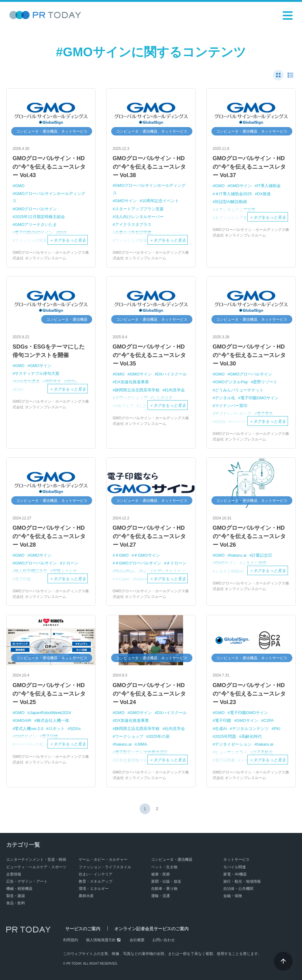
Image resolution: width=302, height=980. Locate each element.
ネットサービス (236, 860)
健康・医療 (161, 874)
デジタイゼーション (233, 744)
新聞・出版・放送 (166, 881)
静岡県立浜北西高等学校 (137, 390)
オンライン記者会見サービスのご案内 (145, 929)
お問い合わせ (164, 940)
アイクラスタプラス (133, 225)
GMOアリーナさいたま (36, 225)
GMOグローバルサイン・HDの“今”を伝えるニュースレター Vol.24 (149, 694)
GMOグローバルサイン (36, 209)
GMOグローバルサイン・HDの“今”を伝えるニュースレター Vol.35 (149, 355)
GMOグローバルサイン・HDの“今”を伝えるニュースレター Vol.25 (49, 694)
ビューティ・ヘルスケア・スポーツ (36, 867)
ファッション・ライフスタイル (105, 867)
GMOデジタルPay (231, 382)
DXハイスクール (172, 374)
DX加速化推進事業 (132, 382)
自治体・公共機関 (238, 889)
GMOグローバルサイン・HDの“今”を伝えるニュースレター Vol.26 (249, 536)
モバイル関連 (235, 867)
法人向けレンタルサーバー (139, 217)
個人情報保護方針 (101, 940)
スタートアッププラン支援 (139, 209)
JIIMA (142, 744)
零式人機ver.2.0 (29, 729)
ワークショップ (129, 736)
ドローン (70, 563)
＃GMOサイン (147, 555)
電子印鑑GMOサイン (260, 398)
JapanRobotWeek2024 (50, 713)
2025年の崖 (159, 736)
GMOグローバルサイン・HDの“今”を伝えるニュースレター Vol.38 (149, 167)
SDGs (75, 729)
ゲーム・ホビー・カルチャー (103, 860)
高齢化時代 (252, 736)
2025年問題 (225, 736)
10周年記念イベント (161, 201)
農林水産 (86, 896)
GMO (20, 186)
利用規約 (71, 940)
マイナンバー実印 (231, 406)
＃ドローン (177, 563)
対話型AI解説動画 (231, 202)
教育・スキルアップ (96, 881)
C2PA (269, 720)
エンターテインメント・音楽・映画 (36, 860)
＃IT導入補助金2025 (233, 194)
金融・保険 (233, 896)
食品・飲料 (16, 903)
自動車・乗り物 (164, 889)
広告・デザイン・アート (27, 881)
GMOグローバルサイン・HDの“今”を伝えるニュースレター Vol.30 (249, 355)
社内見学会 (175, 390)
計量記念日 (262, 555)
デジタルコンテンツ (250, 729)
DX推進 (264, 194)
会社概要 (137, 940)
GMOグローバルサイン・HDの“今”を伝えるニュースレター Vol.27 (149, 536)
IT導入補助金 (269, 186)
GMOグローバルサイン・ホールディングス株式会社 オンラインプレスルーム (51, 255)
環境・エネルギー (94, 889)
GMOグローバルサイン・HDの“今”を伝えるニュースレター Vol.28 (49, 536)
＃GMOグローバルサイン (138, 563)
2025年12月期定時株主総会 (40, 217)
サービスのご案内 (81, 929)
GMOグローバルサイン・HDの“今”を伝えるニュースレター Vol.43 (49, 167)
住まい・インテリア (96, 874)
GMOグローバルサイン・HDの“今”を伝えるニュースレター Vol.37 (249, 167)
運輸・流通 (161, 896)
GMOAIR (23, 720)
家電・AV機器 (235, 874)
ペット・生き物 (164, 867)
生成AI (221, 729)
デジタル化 (225, 398)
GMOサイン (126, 201)
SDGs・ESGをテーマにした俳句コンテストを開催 (49, 351)
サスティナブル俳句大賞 (37, 373)
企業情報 (14, 874)
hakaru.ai (238, 555)
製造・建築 (16, 896)
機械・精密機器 (19, 889)
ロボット (57, 729)
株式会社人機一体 (53, 720)
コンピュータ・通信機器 (172, 860)
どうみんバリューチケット (239, 390)
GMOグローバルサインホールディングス (49, 197)
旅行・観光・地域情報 (242, 881)
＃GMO (122, 555)
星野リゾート (265, 382)
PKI (277, 729)
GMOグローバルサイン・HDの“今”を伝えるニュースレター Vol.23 (249, 694)
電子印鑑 (223, 720)
